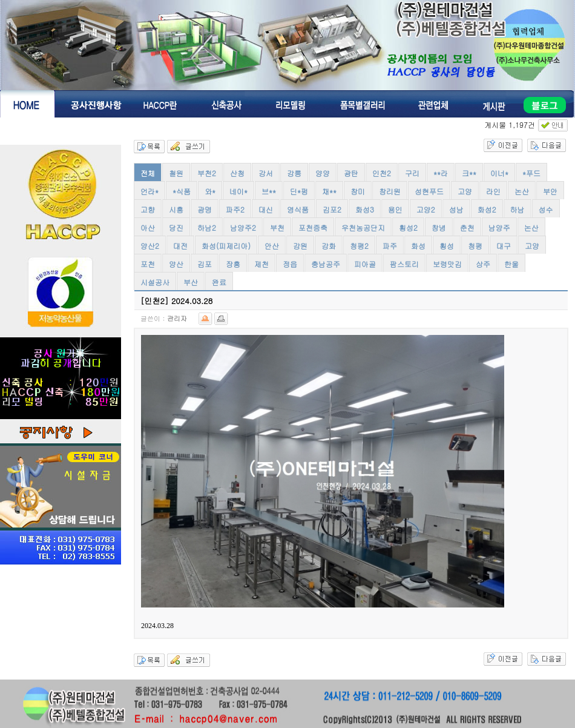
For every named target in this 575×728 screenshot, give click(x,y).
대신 (266, 209)
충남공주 (326, 264)
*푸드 (531, 173)
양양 (323, 173)
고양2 (426, 209)
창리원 (390, 191)
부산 (191, 282)
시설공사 (155, 282)
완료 (219, 282)
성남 (456, 209)
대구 (504, 246)
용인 (395, 209)
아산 (148, 227)
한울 (511, 264)
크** (469, 173)
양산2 (150, 246)
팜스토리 (404, 264)
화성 (418, 246)
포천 (148, 264)
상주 (483, 264)
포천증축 (313, 227)
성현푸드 (429, 191)
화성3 (365, 209)
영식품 (298, 209)
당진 (176, 227)
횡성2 (408, 227)
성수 (546, 209)
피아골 (365, 264)
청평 (475, 246)
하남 (517, 209)
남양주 (499, 227)
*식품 (182, 191)
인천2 (382, 173)
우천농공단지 (363, 227)
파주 (390, 246)
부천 (277, 227)
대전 (180, 246)
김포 (205, 264)
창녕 (439, 227)
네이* (238, 191)
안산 (272, 246)
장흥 (233, 264)
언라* (149, 191)
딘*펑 (299, 191)
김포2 (332, 209)
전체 (148, 173)
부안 (550, 191)
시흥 (176, 209)
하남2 (207, 227)
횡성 (447, 246)
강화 (329, 246)
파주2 (235, 209)
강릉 (294, 173)
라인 (493, 191)
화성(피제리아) (226, 246)
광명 (205, 209)
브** (269, 191)
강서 (266, 173)
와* (210, 191)
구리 (412, 173)
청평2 (359, 246)
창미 (358, 191)
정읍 (290, 264)
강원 (300, 246)
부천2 (207, 173)
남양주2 (243, 227)
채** (329, 191)
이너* (499, 173)
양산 (176, 264)
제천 (261, 264)
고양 (465, 191)
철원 (176, 173)
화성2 (487, 209)
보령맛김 (447, 264)
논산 (522, 191)
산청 (237, 173)
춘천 (467, 227)
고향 (148, 209)
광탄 (351, 173)
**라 (441, 173)
